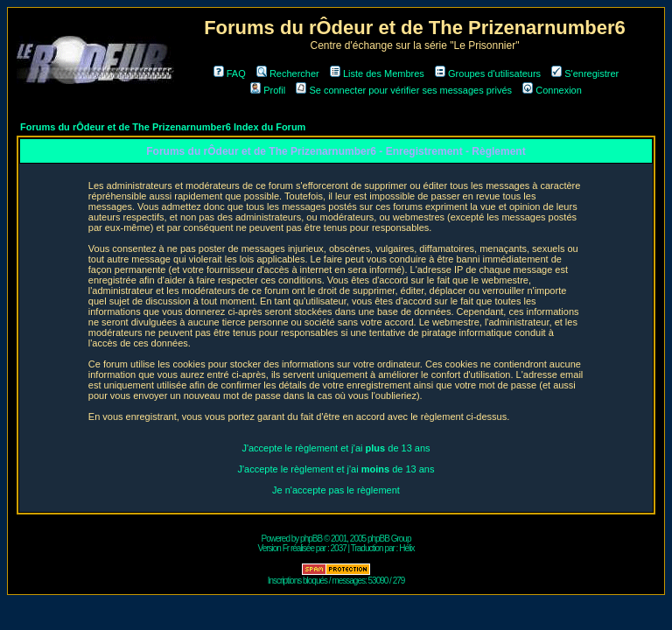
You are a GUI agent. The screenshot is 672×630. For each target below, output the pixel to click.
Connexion (552, 90)
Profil (268, 90)
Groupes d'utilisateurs (488, 73)
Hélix (406, 548)
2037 (339, 548)
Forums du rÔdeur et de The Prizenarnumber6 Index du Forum (163, 127)
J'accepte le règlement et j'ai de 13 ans (336, 448)
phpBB (311, 539)
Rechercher (288, 73)
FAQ (230, 73)
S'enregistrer (585, 73)
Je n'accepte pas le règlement (336, 490)
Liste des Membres (377, 73)
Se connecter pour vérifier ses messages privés (404, 90)
